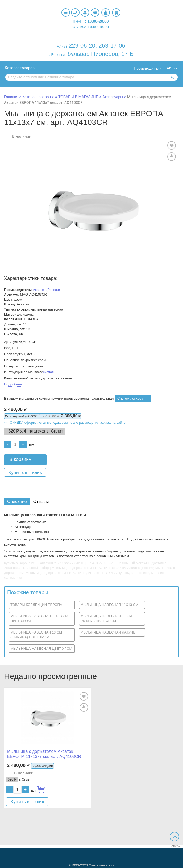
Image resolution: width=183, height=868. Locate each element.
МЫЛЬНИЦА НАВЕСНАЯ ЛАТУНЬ (108, 632)
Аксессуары (113, 97)
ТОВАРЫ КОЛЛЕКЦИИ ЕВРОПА (36, 605)
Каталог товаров (20, 68)
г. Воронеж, (57, 55)
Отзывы (41, 502)
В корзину (20, 459)
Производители (148, 68)
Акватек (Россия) (47, 290)
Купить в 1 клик (25, 472)
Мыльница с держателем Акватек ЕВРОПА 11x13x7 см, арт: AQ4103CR (44, 754)
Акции (172, 68)
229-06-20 (82, 46)
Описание (17, 502)
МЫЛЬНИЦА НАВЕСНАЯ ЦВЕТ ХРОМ (41, 649)
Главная (11, 97)
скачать (49, 372)
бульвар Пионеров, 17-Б (101, 54)
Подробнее (13, 384)
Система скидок (130, 398)
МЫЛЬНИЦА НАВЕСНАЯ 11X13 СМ (109, 605)
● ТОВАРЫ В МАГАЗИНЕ (77, 97)
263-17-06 (112, 46)
